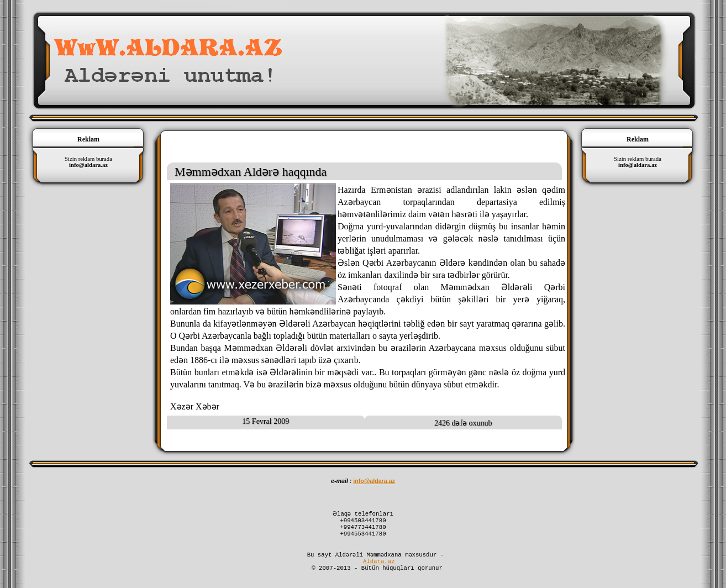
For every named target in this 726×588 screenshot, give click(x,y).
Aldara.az (379, 570)
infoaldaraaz (374, 481)
